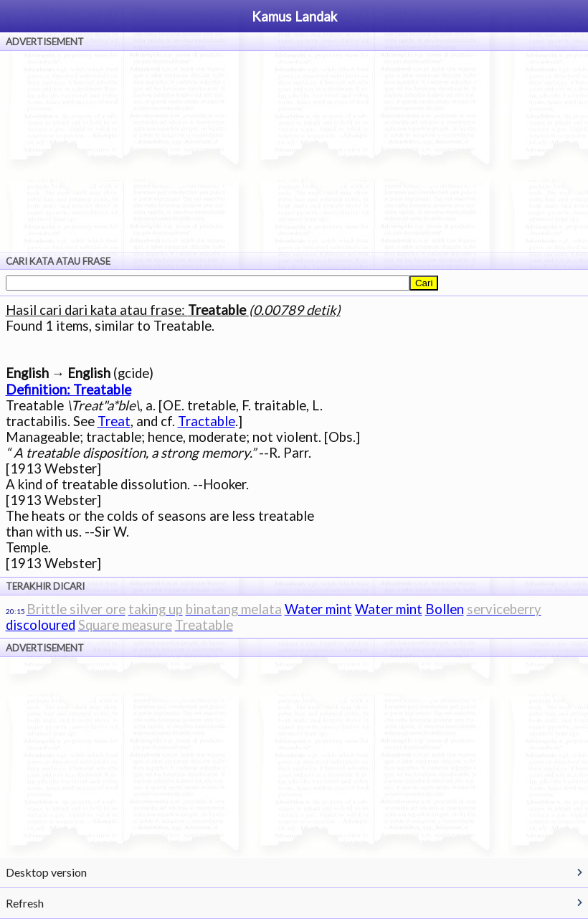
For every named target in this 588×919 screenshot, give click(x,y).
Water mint (318, 609)
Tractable (207, 421)
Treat (114, 421)
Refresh (25, 903)
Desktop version (46, 872)
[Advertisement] (294, 151)
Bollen (445, 609)
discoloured (41, 625)
